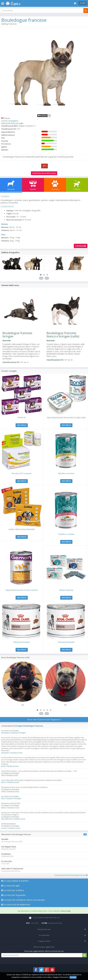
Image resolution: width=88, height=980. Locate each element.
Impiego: (10, 211)
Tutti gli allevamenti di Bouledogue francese (71, 875)
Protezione (6, 144)
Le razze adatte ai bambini (15, 881)
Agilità (4, 147)
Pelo (3, 138)
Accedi (83, 3)
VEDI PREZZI (22, 425)
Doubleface (6, 854)
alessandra (5, 733)
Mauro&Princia (7, 819)
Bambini (5, 150)
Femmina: (5, 230)
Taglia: (9, 214)
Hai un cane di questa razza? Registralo (44, 719)
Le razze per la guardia (13, 895)
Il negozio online (44, 941)
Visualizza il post (16, 753)
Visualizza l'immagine (18, 733)
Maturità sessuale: (14, 220)
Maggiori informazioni (61, 977)
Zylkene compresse (66, 590)
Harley (4, 792)
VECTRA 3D (22, 418)
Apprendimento (8, 132)
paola (3, 766)
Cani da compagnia (9, 121)
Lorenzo (4, 828)
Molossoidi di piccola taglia (12, 123)
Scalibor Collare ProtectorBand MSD (22, 529)
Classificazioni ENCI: (10, 126)
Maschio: (5, 227)
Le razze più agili (10, 886)
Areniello (5, 839)
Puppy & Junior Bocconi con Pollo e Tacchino (22, 590)
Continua (81, 246)
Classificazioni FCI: (9, 129)
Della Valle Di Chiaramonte (12, 869)
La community (44, 935)
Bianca (4, 808)
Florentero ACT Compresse (22, 473)
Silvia (3, 775)
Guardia (5, 141)
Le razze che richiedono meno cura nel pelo (23, 900)
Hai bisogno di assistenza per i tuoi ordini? (44, 911)
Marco (4, 782)
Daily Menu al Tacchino (66, 473)
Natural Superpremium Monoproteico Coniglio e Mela (66, 418)
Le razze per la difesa (12, 890)
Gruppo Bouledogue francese (30, 726)
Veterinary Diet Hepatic (22, 642)
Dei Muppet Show (9, 847)
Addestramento (8, 135)
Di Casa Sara (7, 861)
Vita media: (11, 217)
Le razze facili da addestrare (16, 905)
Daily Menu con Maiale (66, 534)
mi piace (42, 116)
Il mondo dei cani (44, 929)
